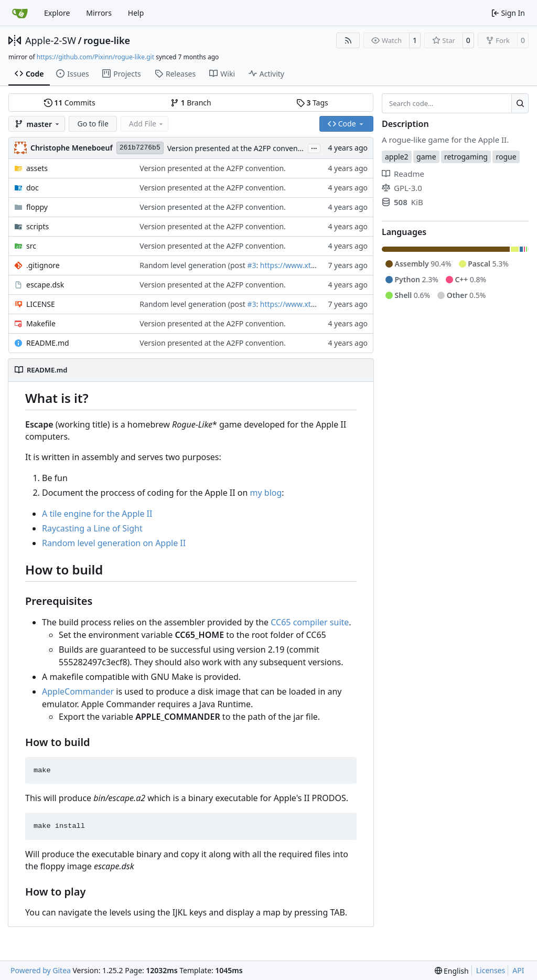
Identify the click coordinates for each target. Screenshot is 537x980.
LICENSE (41, 304)
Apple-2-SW (51, 40)
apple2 (397, 157)
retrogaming (466, 157)
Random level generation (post (193, 265)
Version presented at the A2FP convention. (240, 148)
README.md (48, 343)
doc (33, 188)
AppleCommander (78, 691)
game (426, 157)
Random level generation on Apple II (114, 543)
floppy (37, 207)
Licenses (491, 970)
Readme (403, 174)
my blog (266, 493)
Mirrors (99, 13)
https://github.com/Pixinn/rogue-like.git (95, 57)
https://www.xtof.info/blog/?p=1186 (321, 265)
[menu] (452, 971)
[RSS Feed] (348, 40)
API (518, 970)
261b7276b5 (140, 148)
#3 (251, 265)
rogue (506, 157)
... (314, 147)
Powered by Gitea (41, 970)
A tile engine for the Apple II (97, 514)
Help (136, 13)
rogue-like (107, 40)
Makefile (41, 323)
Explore (57, 13)
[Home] (20, 13)
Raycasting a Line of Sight (92, 528)
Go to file (93, 124)
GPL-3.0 (402, 188)
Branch (191, 103)
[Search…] (520, 103)
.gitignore (43, 265)
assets (37, 168)
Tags (312, 103)
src (31, 246)
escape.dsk (45, 285)
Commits (70, 103)
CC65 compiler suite (310, 622)
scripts (37, 226)
